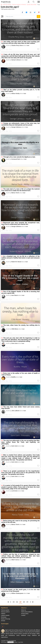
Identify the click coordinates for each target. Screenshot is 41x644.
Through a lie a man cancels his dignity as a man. (19, 157)
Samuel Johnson (16, 60)
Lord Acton (14, 491)
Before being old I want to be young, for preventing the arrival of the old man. (20, 521)
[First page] (8, 602)
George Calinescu (16, 127)
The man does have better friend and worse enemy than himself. (20, 408)
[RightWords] (1, 5)
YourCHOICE (10, 642)
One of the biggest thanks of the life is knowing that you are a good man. (20, 292)
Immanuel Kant (16, 159)
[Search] (39, 17)
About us (24, 610)
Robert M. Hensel (16, 262)
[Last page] (33, 602)
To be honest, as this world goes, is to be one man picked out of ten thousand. (20, 590)
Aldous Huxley (15, 93)
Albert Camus (15, 560)
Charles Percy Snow (17, 45)
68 (24, 602)
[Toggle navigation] (38, 2)
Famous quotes (5, 610)
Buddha (14, 377)
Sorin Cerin (14, 343)
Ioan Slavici (15, 295)
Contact (23, 615)
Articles (3, 621)
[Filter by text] (21, 17)
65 (14, 602)
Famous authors (5, 612)
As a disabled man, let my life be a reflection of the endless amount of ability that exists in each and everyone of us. (20, 258)
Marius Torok (15, 193)
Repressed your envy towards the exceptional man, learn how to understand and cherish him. (20, 223)
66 (17, 602)
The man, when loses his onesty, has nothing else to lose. (20, 326)
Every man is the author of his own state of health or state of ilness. (20, 374)
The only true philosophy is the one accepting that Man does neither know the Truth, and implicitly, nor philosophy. (20, 442)
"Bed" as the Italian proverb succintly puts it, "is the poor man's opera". (20, 90)
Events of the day (6, 619)
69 (27, 602)
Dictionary (4, 617)
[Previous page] (11, 602)
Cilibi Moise (15, 329)
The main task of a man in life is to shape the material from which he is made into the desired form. (20, 190)
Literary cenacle (5, 615)
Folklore (3, 614)
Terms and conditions (27, 612)
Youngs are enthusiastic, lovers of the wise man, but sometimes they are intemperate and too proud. (20, 124)
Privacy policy (25, 614)
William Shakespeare (17, 593)
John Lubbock (15, 411)
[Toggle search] (34, 2)
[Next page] (30, 602)
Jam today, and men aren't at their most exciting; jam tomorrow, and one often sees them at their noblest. (20, 42)
